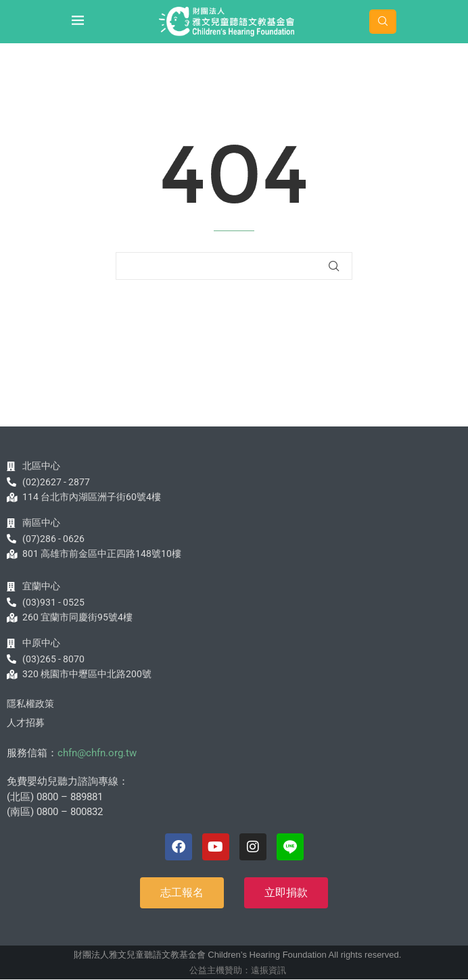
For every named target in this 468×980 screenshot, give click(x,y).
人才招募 (26, 722)
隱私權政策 (30, 704)
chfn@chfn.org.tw (97, 753)
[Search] (383, 22)
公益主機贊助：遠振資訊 (238, 970)
